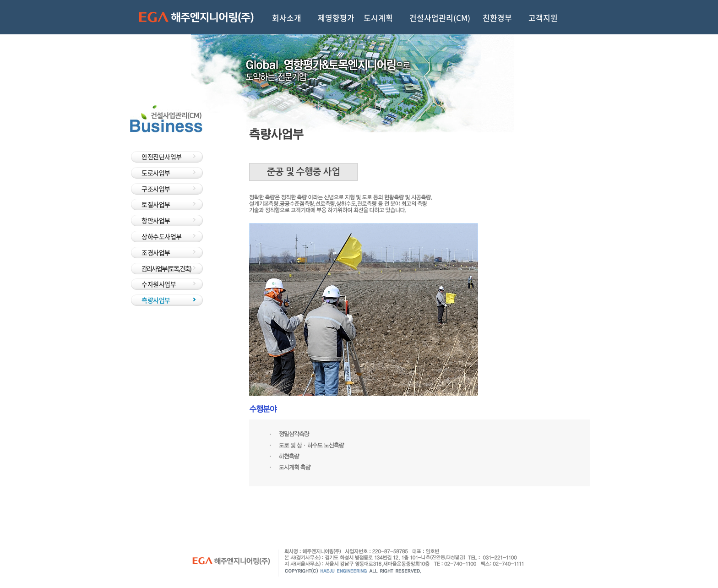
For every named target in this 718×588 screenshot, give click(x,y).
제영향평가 (336, 17)
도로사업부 (156, 173)
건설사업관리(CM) (440, 17)
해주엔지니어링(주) (196, 17)
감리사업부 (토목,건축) (166, 268)
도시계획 (378, 17)
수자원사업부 (159, 284)
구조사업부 (156, 189)
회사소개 (287, 17)
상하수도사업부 (162, 236)
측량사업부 (156, 300)
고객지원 (543, 17)
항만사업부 (156, 220)
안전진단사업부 (162, 157)
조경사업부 (156, 252)
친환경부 (497, 17)
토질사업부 (156, 204)
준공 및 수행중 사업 (303, 172)
